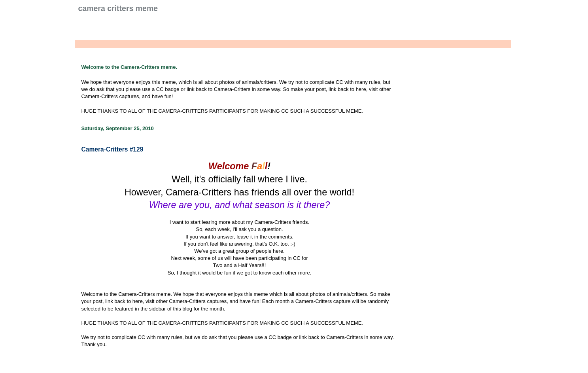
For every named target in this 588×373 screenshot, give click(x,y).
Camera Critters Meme (118, 8)
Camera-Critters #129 (112, 149)
